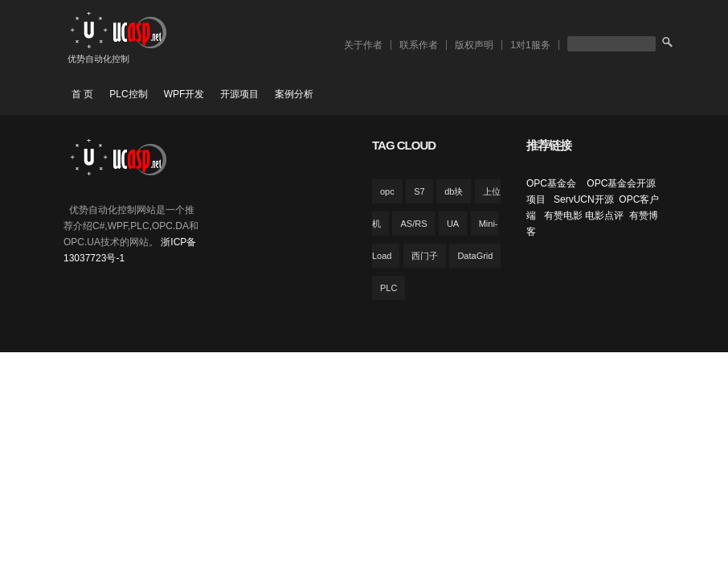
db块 (454, 191)
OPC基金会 (552, 183)
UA (453, 224)
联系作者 (419, 45)
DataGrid (475, 256)
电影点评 (604, 216)
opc (387, 191)
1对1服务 (530, 45)
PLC (389, 288)
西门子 (425, 256)
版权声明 (474, 45)
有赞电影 (563, 216)
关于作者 (363, 45)
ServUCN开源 (584, 199)
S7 (419, 191)
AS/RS (413, 224)
